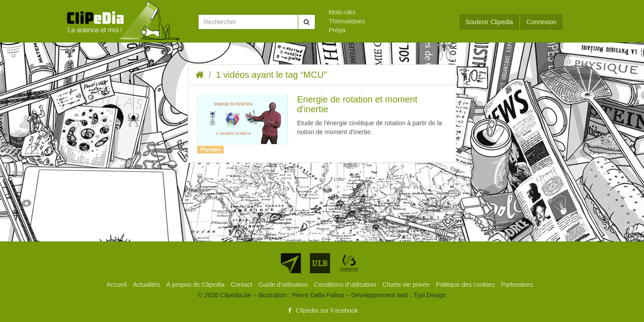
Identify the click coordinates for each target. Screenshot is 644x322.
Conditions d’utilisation (346, 284)
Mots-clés (342, 12)
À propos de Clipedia (196, 284)
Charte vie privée (407, 284)
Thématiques (347, 21)
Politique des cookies (466, 284)
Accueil (117, 284)
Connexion (541, 22)
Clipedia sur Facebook (322, 310)
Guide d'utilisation (284, 284)
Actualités (147, 284)
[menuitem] (388, 12)
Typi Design (430, 295)
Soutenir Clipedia (489, 22)
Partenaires (517, 284)
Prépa (337, 30)
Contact (242, 284)
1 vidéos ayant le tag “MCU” (271, 75)
